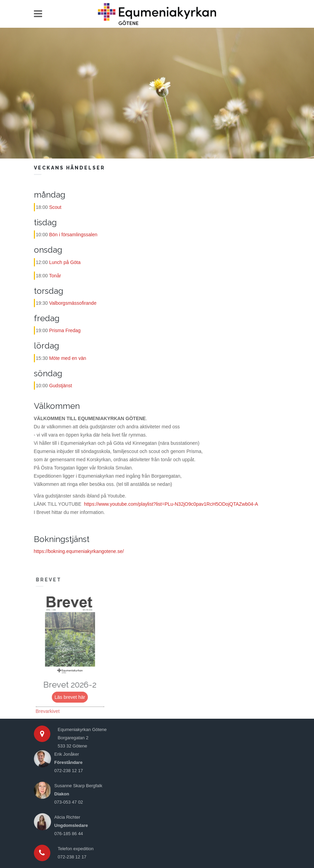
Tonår (55, 276)
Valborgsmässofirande (73, 303)
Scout (55, 207)
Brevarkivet (50, 711)
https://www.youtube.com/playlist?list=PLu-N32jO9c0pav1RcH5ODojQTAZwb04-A (171, 504)
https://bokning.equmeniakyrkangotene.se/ (79, 551)
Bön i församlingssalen (73, 235)
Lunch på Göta (65, 262)
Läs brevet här (72, 697)
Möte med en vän (67, 358)
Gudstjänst (60, 386)
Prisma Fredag (65, 330)
